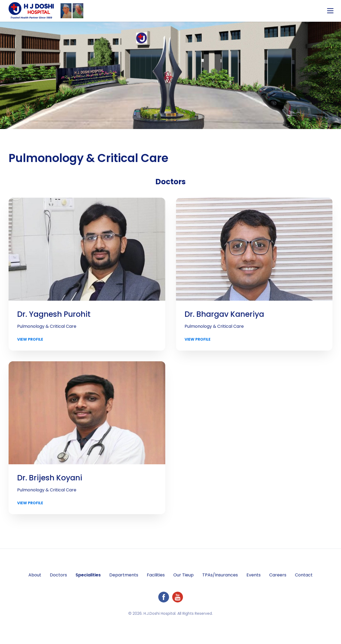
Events (254, 575)
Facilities (156, 575)
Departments (124, 575)
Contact (304, 575)
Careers (278, 575)
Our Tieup (183, 575)
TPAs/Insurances (220, 575)
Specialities (88, 575)
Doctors (58, 575)
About (35, 575)
